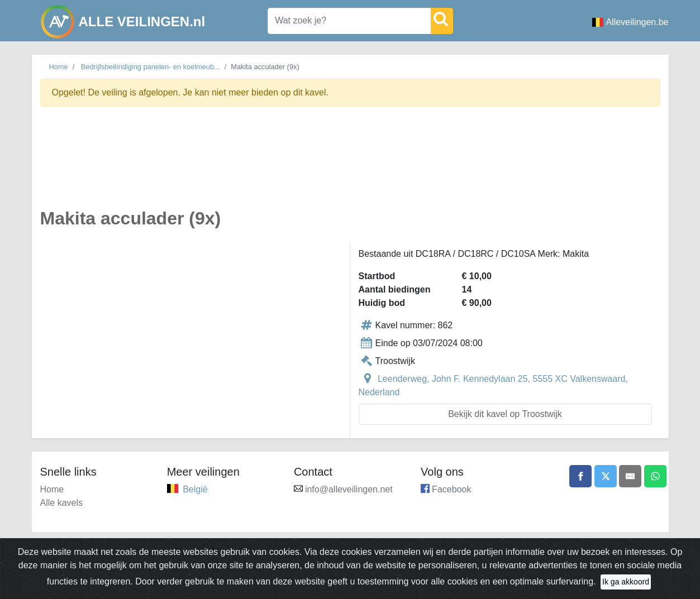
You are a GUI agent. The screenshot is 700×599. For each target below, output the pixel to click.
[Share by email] (630, 476)
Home (59, 67)
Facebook (451, 489)
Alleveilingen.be (630, 22)
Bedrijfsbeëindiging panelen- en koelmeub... (151, 67)
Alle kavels (61, 503)
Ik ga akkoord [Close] (626, 582)
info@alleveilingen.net (349, 489)
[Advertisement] (350, 164)
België (195, 489)
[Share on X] (606, 476)
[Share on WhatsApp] (655, 476)
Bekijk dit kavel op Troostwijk (505, 414)
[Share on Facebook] (580, 476)
